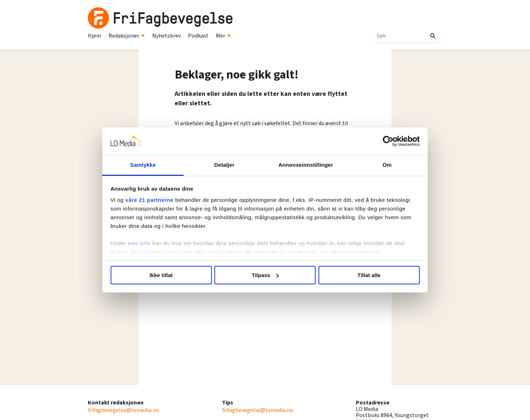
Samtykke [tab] (143, 165)
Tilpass (265, 275)
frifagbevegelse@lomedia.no (123, 410)
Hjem (95, 36)
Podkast (198, 36)
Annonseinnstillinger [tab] (306, 165)
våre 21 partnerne (150, 200)
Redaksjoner (127, 36)
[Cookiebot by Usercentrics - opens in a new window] (388, 141)
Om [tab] (387, 165)
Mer (223, 36)
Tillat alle (369, 275)
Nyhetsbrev (166, 36)
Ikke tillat (161, 275)
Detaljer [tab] (225, 165)
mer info (139, 243)
